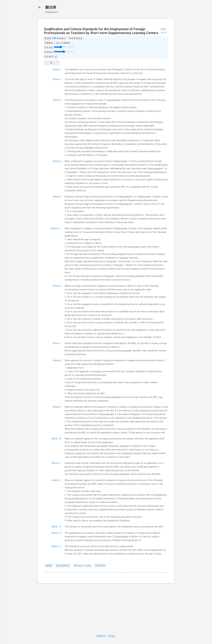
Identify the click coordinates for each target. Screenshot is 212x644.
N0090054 (100, 566)
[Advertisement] (106, 607)
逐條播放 (61, 38)
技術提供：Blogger (106, 636)
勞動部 (49, 566)
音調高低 (49, 52)
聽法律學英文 (63, 566)
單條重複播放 (76, 38)
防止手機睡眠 (63, 43)
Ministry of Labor (83, 566)
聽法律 (51, 7)
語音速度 (49, 48)
